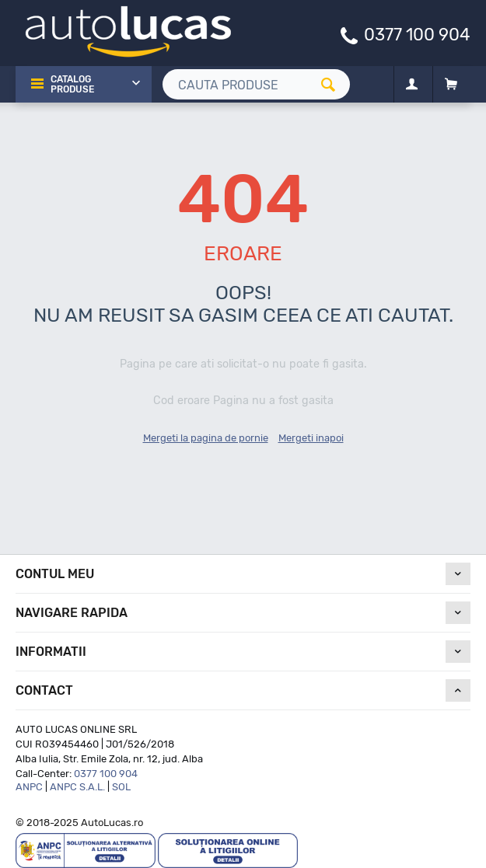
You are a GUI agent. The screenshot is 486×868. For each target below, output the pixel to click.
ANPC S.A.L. (77, 787)
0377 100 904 (417, 34)
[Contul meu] (412, 85)
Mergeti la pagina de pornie (206, 438)
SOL (121, 787)
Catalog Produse (72, 84)
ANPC (29, 787)
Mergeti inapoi (311, 438)
